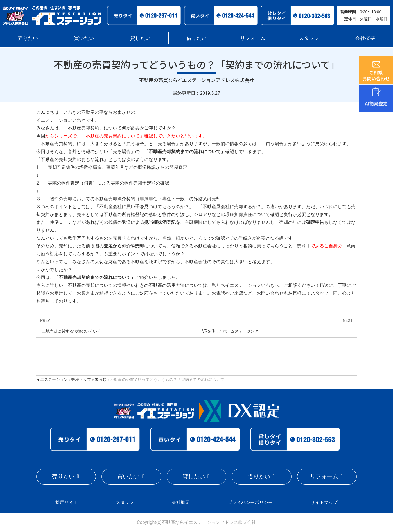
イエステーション (52, 379)
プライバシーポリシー (250, 502)
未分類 (101, 379)
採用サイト (67, 502)
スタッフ (309, 38)
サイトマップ (324, 502)
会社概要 (365, 38)
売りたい (28, 38)
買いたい (84, 38)
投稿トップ (81, 379)
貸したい (140, 38)
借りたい (196, 38)
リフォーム (253, 38)
